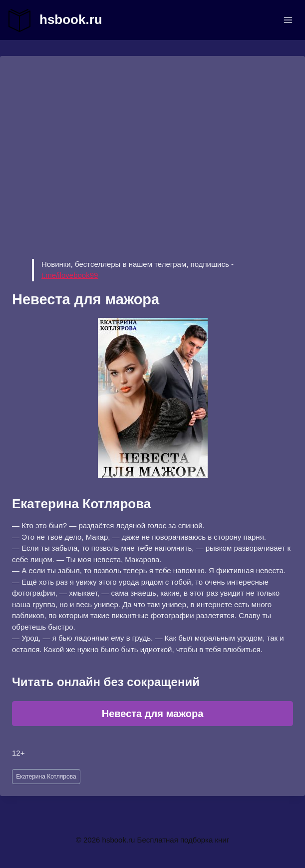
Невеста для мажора (153, 714)
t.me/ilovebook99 (70, 275)
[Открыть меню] (288, 20)
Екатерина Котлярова (46, 777)
